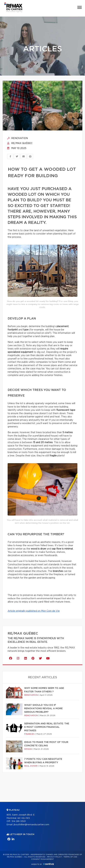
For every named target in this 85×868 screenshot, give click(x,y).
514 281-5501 (19, 821)
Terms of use (70, 857)
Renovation (18, 138)
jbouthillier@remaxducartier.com (31, 825)
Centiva (49, 864)
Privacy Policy (54, 857)
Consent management (42, 859)
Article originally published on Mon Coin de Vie (34, 611)
